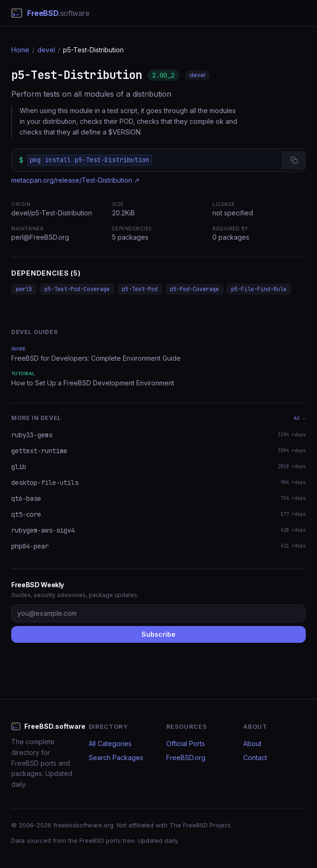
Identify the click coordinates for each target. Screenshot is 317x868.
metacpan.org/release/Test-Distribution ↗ (75, 180)
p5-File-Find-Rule (259, 289)
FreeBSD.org (186, 758)
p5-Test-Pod (140, 289)
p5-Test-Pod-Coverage (77, 289)
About (252, 743)
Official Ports (186, 743)
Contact (255, 758)
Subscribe (158, 634)
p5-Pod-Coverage (194, 289)
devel (46, 50)
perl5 (24, 289)
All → (300, 418)
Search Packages (116, 758)
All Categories (110, 743)
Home (20, 50)
